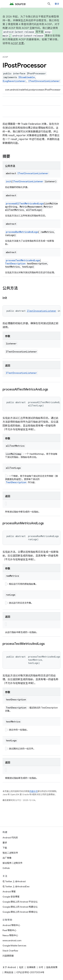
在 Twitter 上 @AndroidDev (16, 886)
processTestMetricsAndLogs (23, 260)
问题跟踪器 (8, 956)
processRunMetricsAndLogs (22, 232)
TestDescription (15, 263)
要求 (5, 843)
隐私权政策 (52, 967)
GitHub (6, 868)
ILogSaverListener (14, 81)
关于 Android (9, 967)
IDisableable (27, 77)
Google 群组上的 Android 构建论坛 (20, 907)
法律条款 (31, 967)
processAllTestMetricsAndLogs (25, 203)
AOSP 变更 (17, 43)
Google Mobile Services (14, 946)
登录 (57, 4)
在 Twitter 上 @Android (14, 881)
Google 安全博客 (11, 897)
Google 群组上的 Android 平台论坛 (20, 902)
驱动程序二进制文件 (13, 863)
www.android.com (12, 940)
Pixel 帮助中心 (9, 930)
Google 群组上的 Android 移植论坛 (20, 912)
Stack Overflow (10, 951)
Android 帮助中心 (11, 925)
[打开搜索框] (49, 4)
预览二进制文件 (10, 853)
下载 (5, 848)
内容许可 (33, 791)
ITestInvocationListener (44, 81)
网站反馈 (9, 972)
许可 (41, 967)
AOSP (5, 57)
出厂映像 (7, 858)
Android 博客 (9, 892)
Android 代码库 (10, 838)
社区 (21, 967)
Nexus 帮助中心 (10, 935)
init (8, 181)
